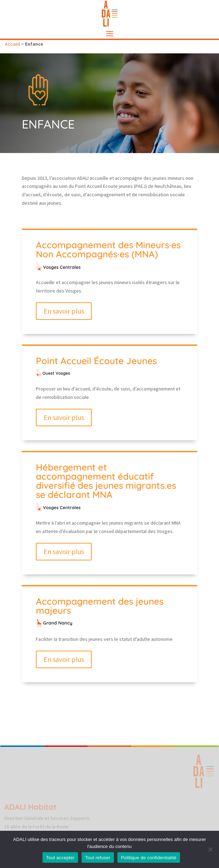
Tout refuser (98, 858)
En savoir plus (64, 311)
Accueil (12, 44)
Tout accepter (60, 858)
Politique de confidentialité (149, 858)
